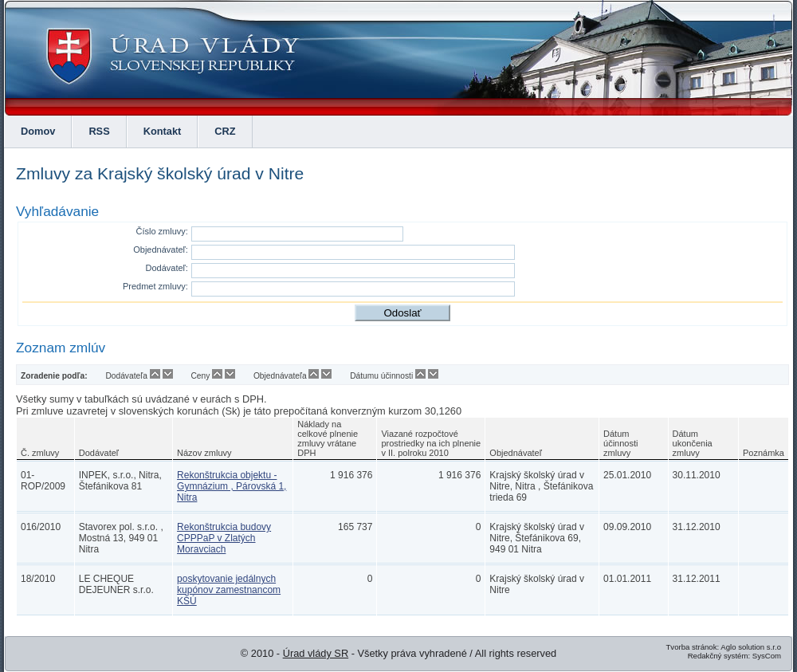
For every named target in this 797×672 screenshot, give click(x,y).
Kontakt (163, 131)
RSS (99, 131)
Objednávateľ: (161, 250)
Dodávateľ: (167, 268)
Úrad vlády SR (316, 653)
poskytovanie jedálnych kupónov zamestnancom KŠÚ (229, 590)
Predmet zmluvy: (155, 286)
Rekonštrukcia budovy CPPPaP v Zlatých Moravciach (224, 538)
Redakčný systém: (719, 656)
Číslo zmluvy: (161, 231)
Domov (38, 131)
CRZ (225, 131)
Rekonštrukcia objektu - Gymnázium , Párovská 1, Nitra (232, 486)
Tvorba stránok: (692, 647)
